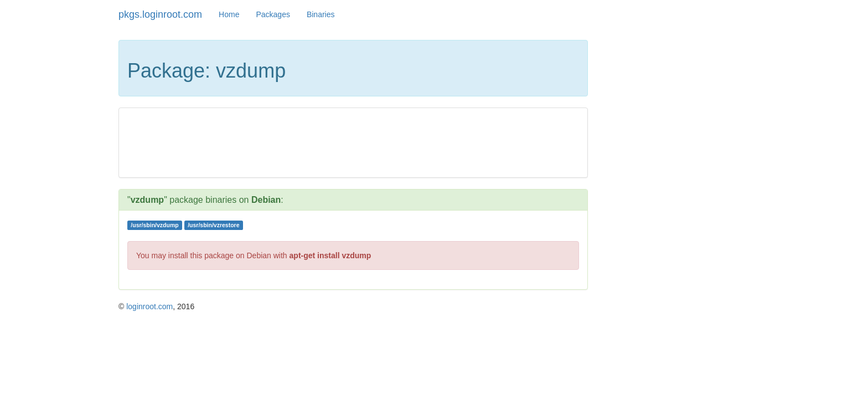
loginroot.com (149, 306)
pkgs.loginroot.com (160, 14)
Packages (273, 14)
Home (229, 14)
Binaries (321, 14)
